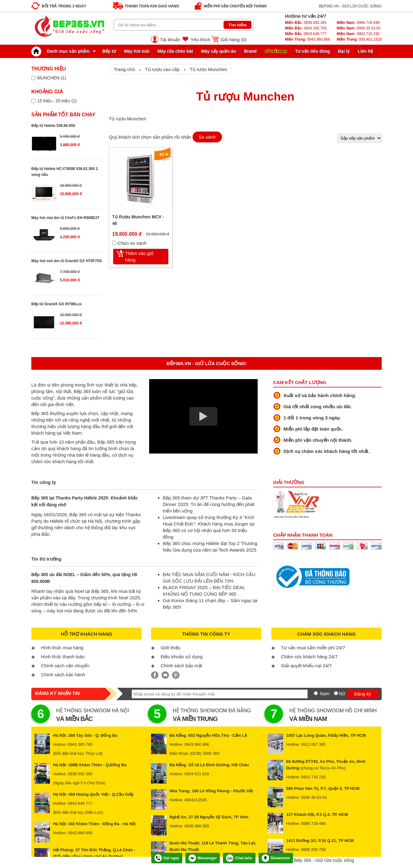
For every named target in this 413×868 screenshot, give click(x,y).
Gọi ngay (167, 858)
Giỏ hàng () (233, 40)
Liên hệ (365, 51)
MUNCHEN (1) (52, 78)
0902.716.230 (358, 34)
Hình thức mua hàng (62, 648)
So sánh (207, 137)
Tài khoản (170, 40)
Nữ (342, 694)
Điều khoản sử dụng (182, 657)
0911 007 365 (313, 744)
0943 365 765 (80, 744)
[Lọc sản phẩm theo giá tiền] (33, 101)
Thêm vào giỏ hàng (140, 257)
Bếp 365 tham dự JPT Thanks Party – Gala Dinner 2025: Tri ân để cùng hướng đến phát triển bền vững (209, 504)
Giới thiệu (171, 648)
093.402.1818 (359, 39)
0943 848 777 (80, 803)
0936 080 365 (197, 826)
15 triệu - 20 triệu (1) (57, 101)
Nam (325, 694)
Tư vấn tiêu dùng (313, 51)
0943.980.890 (80, 833)
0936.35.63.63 (359, 28)
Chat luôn (239, 858)
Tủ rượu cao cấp (162, 69)
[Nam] (316, 693)
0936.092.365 (306, 23)
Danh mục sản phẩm (62, 51)
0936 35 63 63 (314, 797)
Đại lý (344, 51)
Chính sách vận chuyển (65, 666)
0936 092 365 (80, 774)
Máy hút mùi (137, 51)
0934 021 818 (197, 774)
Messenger (203, 858)
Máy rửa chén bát (175, 51)
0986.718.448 (358, 23)
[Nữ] (336, 693)
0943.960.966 (307, 39)
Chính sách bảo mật (181, 666)
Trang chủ (124, 69)
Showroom (276, 858)
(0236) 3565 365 (204, 753)
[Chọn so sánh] (114, 243)
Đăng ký (363, 694)
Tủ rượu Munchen (209, 69)
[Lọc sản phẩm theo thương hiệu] (33, 78)
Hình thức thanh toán (63, 657)
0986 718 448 (313, 823)
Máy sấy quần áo (219, 51)
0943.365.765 (306, 28)
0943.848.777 (306, 34)
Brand (250, 51)
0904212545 (196, 800)
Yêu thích (200, 40)
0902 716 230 (313, 777)
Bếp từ (109, 51)
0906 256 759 (313, 850)
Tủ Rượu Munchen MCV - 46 (138, 220)
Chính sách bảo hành (63, 675)
